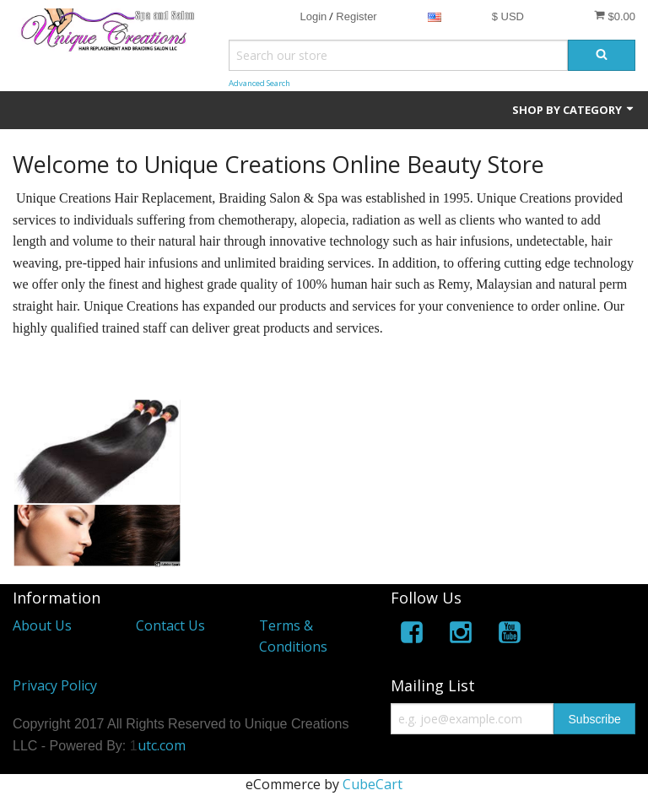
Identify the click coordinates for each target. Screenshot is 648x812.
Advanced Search (259, 83)
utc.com (162, 745)
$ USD (508, 16)
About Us (42, 625)
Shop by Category (574, 110)
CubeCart (373, 784)
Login (313, 16)
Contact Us (170, 625)
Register (356, 16)
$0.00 (615, 16)
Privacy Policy (55, 685)
